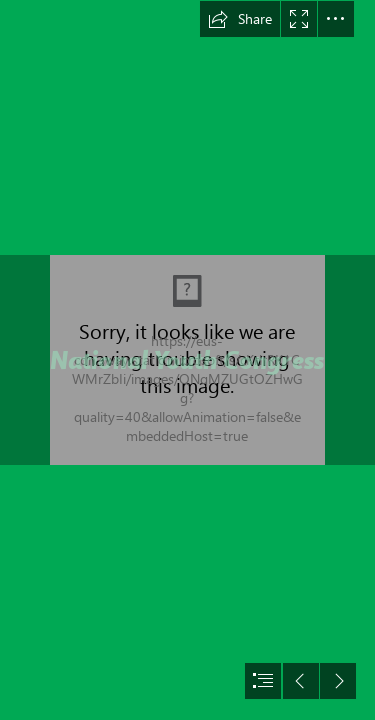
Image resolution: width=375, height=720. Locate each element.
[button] (240, 19)
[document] (187, 360)
